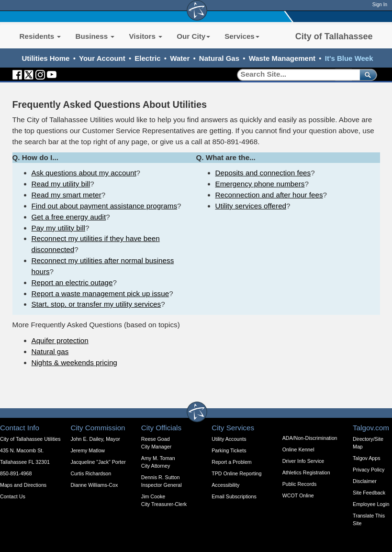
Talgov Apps (366, 458)
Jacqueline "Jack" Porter (98, 462)
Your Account (102, 58)
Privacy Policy (369, 470)
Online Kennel (298, 449)
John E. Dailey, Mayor (95, 439)
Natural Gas (219, 58)
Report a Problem (232, 462)
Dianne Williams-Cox (94, 485)
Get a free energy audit (69, 217)
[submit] (366, 75)
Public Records (300, 484)
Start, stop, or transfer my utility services (96, 304)
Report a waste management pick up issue (101, 293)
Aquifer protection (60, 340)
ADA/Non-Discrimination (310, 438)
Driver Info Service (303, 461)
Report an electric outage (72, 282)
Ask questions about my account (84, 173)
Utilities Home (45, 58)
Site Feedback (369, 493)
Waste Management (282, 58)
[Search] (295, 75)
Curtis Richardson (91, 473)
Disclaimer (365, 481)
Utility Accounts (229, 439)
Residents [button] (40, 36)
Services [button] (242, 36)
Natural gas (50, 351)
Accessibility (225, 485)
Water (180, 58)
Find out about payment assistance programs (105, 206)
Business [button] (95, 36)
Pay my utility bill (58, 228)
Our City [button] (193, 36)
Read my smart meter (67, 195)
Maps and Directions (23, 485)
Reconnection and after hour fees (269, 195)
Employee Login (371, 504)
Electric (147, 58)
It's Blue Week (349, 58)
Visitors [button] (146, 36)
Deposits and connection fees (263, 173)
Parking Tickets (229, 450)
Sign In (380, 5)
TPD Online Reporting (236, 473)
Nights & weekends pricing (74, 362)
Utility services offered (251, 206)
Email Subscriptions (234, 496)
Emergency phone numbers (260, 184)
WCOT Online (298, 495)
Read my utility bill (61, 184)
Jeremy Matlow (88, 450)
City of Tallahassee (334, 36)
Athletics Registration (306, 472)
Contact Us (13, 496)
